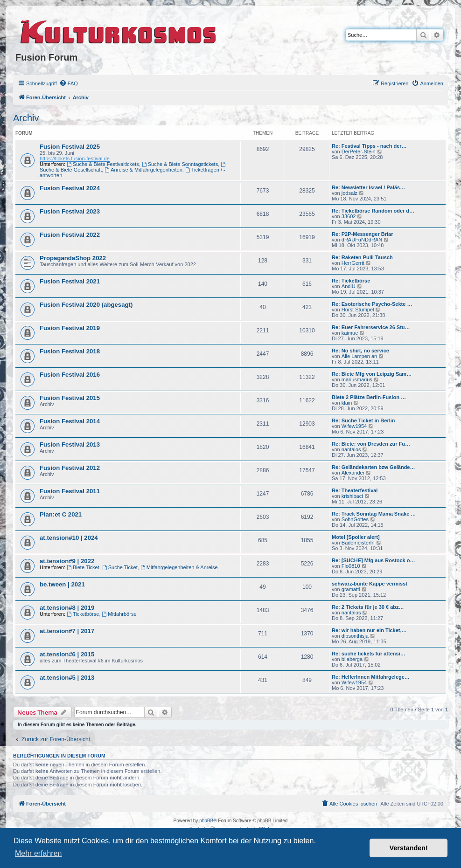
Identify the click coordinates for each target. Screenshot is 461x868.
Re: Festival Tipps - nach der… (369, 146)
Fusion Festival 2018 (70, 351)
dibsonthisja (355, 636)
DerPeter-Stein (359, 152)
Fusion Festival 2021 (70, 281)
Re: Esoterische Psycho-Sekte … (372, 304)
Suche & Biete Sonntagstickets (180, 164)
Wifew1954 (354, 426)
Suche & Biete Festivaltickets (103, 164)
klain (347, 403)
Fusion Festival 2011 (70, 491)
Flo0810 (351, 566)
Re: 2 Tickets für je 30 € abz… (368, 607)
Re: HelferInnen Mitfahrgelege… (371, 677)
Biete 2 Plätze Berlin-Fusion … (369, 397)
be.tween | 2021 (62, 584)
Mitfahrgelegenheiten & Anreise (179, 567)
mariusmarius (357, 379)
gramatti (351, 589)
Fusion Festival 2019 (70, 328)
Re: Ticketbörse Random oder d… (373, 211)
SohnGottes (355, 519)
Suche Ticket (120, 567)
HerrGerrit (353, 263)
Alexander (353, 473)
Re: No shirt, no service (360, 351)
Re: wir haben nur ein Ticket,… (369, 630)
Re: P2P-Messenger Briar (362, 234)
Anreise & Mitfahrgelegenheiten (143, 170)
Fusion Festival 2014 (70, 421)
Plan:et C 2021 (61, 514)
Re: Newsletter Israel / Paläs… (368, 187)
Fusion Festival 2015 (70, 398)
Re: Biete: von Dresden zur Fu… (371, 444)
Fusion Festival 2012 (70, 468)
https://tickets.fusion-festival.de (75, 158)
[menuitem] (69, 83)
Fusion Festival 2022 (70, 235)
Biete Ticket (83, 567)
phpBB (206, 821)
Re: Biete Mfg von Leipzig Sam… (372, 374)
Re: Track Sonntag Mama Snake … (374, 514)
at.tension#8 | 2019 (67, 608)
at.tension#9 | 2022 (67, 561)
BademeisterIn (358, 543)
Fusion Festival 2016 (70, 375)
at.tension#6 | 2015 (67, 654)
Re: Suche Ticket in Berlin (363, 420)
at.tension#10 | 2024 (69, 538)
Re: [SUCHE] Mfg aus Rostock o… (373, 560)
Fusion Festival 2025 (70, 147)
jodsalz (349, 193)
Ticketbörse (83, 614)
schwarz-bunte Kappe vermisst (370, 584)
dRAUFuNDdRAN (362, 240)
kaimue (350, 333)
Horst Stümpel (358, 310)
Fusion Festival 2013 (70, 444)
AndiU (349, 286)
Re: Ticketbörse (351, 281)
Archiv (26, 118)
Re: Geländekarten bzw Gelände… (374, 467)
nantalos (351, 449)
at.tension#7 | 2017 (67, 631)
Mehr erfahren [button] (38, 853)
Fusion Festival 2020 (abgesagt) (86, 305)
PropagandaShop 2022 (73, 258)
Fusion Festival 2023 (70, 211)
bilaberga (352, 659)
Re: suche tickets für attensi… (369, 654)
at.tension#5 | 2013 (67, 678)
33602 (349, 216)
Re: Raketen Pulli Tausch (362, 257)
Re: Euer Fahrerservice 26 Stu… (371, 327)
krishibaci (352, 496)
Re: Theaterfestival (355, 490)
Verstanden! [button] (409, 848)
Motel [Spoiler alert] (356, 537)
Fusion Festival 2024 (70, 188)
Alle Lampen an (359, 356)
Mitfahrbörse (119, 614)
